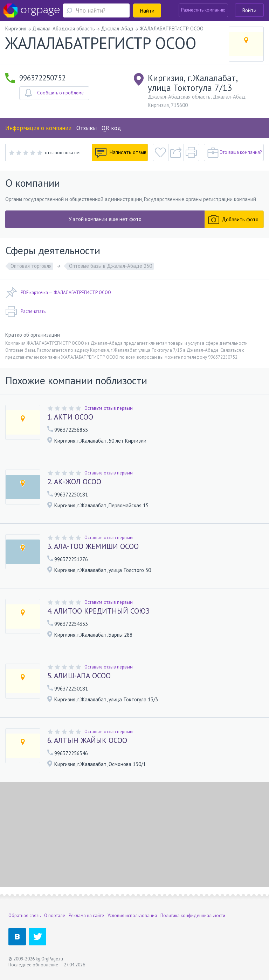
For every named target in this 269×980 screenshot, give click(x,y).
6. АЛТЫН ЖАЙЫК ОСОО (87, 741)
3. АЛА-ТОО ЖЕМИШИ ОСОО (93, 546)
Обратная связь (25, 915)
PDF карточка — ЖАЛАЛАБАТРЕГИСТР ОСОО (58, 293)
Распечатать (25, 312)
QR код (111, 128)
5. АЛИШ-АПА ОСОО (79, 676)
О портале (55, 915)
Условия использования (132, 915)
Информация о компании (38, 128)
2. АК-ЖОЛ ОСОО (74, 482)
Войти (249, 10)
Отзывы (87, 128)
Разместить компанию (203, 10)
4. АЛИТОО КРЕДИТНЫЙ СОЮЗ (98, 611)
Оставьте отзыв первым (109, 408)
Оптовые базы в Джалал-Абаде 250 (111, 266)
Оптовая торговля (31, 266)
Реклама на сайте (86, 915)
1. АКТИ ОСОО (70, 417)
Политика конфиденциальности (193, 915)
